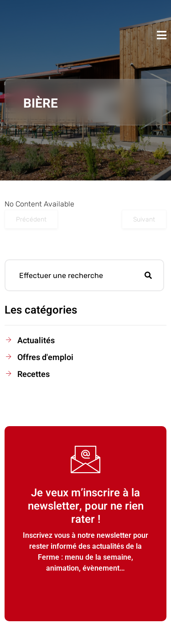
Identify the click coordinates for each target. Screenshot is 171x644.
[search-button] (148, 275)
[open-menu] (162, 35)
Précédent (31, 219)
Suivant (144, 219)
